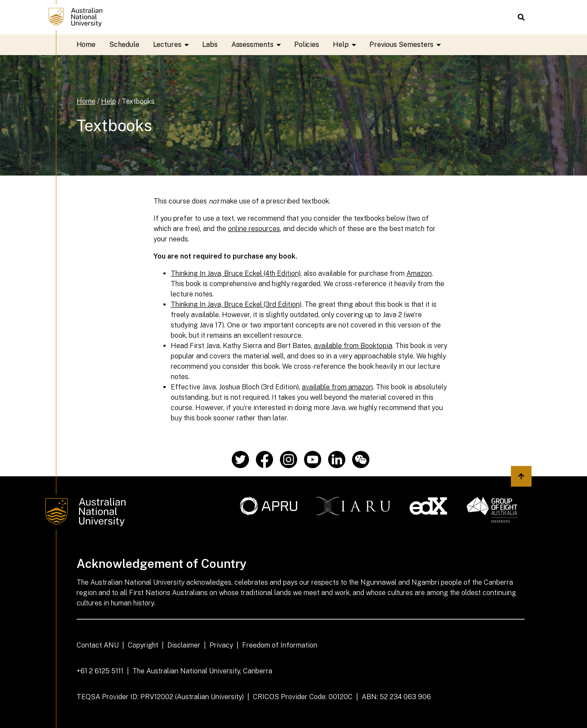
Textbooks (138, 101)
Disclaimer (184, 645)
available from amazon (337, 387)
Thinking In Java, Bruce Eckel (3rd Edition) (236, 304)
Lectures (174, 45)
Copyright (143, 645)
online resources (254, 229)
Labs (210, 45)
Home (86, 45)
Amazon (419, 273)
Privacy (221, 645)
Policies (307, 45)
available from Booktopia (353, 346)
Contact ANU (98, 645)
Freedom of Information (280, 645)
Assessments (259, 45)
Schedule (124, 45)
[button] (521, 17)
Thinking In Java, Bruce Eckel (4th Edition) (236, 273)
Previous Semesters (406, 45)
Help (348, 45)
